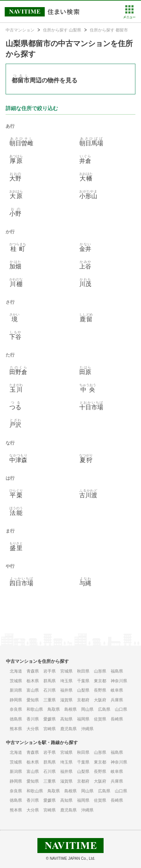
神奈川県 (119, 681)
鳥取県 (54, 709)
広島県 (104, 709)
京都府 (83, 700)
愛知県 (33, 700)
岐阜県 (117, 690)
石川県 (50, 690)
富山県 (33, 690)
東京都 (100, 681)
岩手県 (50, 671)
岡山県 (87, 709)
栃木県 (33, 681)
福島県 (117, 671)
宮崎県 (50, 729)
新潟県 (16, 690)
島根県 (70, 709)
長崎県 (117, 719)
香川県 (33, 719)
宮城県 (66, 671)
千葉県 (83, 681)
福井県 (66, 690)
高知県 (66, 719)
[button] (129, 17)
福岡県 (83, 719)
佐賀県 (100, 719)
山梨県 (83, 690)
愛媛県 (50, 719)
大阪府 (100, 700)
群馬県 (50, 681)
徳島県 (16, 719)
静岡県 (16, 700)
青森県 (33, 671)
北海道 (16, 671)
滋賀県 (66, 700)
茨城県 (16, 681)
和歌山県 (35, 709)
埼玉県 (66, 681)
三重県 (50, 700)
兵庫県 (117, 700)
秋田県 (83, 671)
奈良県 (16, 709)
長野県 (100, 690)
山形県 (100, 671)
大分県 (33, 729)
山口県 (121, 709)
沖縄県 (87, 729)
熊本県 (16, 729)
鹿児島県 (68, 729)
